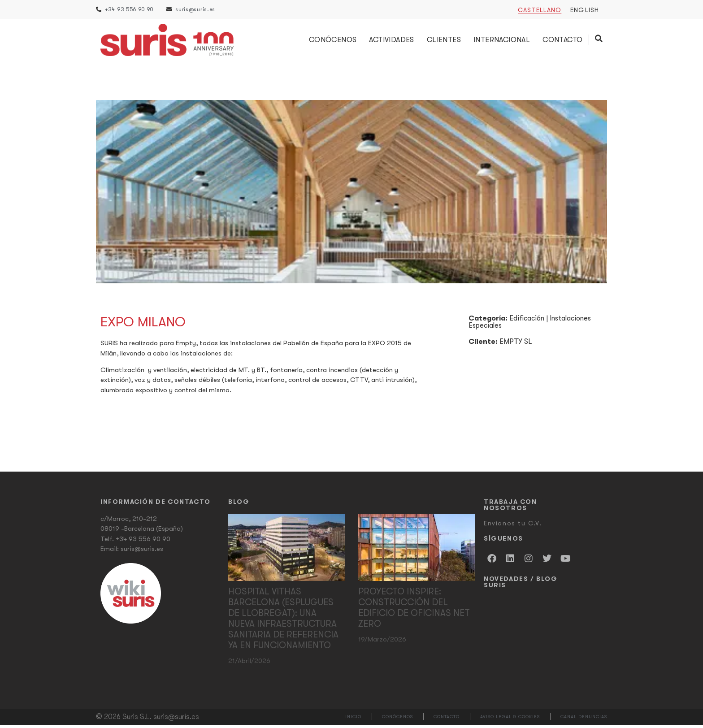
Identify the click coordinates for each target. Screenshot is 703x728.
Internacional (503, 42)
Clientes (444, 42)
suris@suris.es (142, 552)
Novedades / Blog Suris (521, 585)
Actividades (392, 42)
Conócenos (333, 42)
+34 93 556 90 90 (143, 542)
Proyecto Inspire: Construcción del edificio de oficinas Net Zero (414, 611)
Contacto (563, 42)
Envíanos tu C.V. (513, 526)
